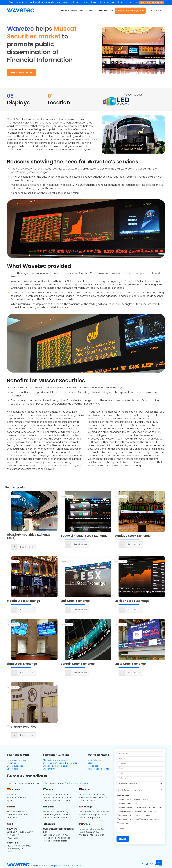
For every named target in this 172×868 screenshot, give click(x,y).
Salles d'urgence (15, 766)
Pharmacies (13, 763)
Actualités (93, 766)
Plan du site (76, 866)
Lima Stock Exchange (22, 664)
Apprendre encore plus (151, 2)
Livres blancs (94, 760)
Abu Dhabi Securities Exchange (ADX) (29, 536)
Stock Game (49, 769)
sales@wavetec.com (77, 783)
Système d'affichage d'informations (61, 763)
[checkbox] (124, 800)
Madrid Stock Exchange (24, 601)
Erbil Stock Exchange (75, 601)
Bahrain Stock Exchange (78, 664)
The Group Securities (22, 727)
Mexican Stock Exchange (132, 601)
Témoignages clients (98, 769)
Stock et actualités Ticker (55, 766)
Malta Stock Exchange (130, 664)
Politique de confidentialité (60, 866)
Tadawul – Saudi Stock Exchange (84, 536)
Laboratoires (13, 769)
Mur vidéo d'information (55, 760)
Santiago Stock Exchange (133, 536)
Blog (90, 763)
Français (156, 10)
